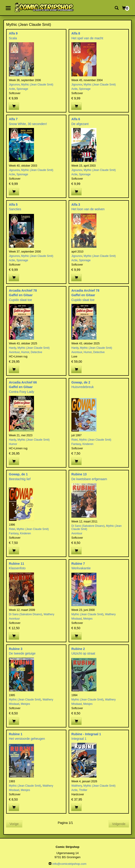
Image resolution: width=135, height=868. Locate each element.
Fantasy (76, 444)
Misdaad (77, 619)
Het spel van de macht (87, 38)
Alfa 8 (76, 33)
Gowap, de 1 (18, 474)
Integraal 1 (79, 739)
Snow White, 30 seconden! (28, 124)
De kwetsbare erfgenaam (89, 479)
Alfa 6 (76, 119)
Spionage (22, 89)
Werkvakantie (81, 568)
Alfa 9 (13, 33)
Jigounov (14, 85)
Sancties (15, 209)
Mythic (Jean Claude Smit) (37, 85)
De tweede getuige (22, 653)
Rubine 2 (78, 649)
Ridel (74, 440)
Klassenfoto (17, 568)
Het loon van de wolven (88, 209)
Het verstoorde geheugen (27, 739)
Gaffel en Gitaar (21, 295)
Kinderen (88, 444)
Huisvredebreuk (83, 387)
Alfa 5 (13, 205)
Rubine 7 (78, 564)
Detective (36, 352)
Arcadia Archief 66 (23, 382)
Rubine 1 (16, 734)
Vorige (14, 824)
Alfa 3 (76, 205)
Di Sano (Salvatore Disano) (88, 526)
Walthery (49, 614)
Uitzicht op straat (83, 653)
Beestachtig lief (20, 479)
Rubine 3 (16, 649)
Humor (25, 352)
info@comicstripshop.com (69, 864)
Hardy (12, 348)
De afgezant (80, 124)
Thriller (83, 790)
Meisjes (88, 619)
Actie (12, 89)
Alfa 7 (13, 119)
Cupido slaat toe (20, 300)
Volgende (119, 824)
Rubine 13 (79, 474)
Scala (13, 38)
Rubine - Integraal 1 (86, 734)
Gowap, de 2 (81, 382)
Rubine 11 (17, 564)
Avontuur (14, 352)
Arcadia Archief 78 (23, 290)
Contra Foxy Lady (22, 392)
